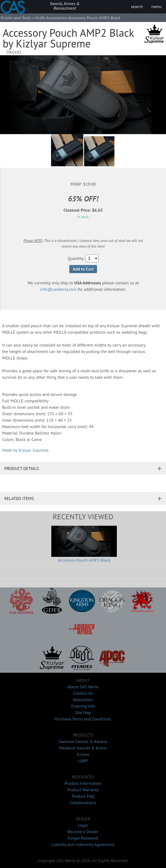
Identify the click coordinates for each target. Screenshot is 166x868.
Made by (25, 450)
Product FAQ (83, 796)
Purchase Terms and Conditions (83, 719)
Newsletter (83, 700)
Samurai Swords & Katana (83, 741)
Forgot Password (83, 838)
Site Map (83, 712)
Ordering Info (83, 706)
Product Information (83, 783)
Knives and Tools (16, 18)
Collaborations (83, 803)
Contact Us (83, 693)
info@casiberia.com (58, 289)
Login (83, 825)
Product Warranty (83, 790)
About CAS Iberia (83, 687)
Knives (83, 754)
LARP (83, 761)
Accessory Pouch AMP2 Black (84, 560)
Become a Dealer (83, 832)
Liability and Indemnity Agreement (83, 844)
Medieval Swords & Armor (83, 748)
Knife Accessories (51, 18)
